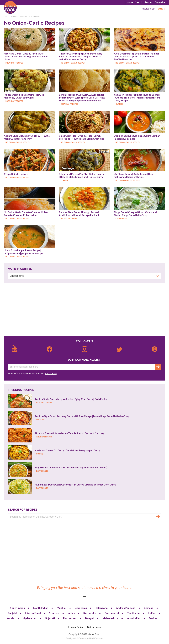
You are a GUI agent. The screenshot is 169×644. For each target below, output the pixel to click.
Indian (71, 613)
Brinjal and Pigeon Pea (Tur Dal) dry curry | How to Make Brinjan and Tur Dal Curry (82, 176)
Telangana (101, 608)
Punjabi (12, 613)
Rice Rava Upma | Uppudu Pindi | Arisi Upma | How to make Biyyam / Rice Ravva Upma (26, 57)
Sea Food (41, 420)
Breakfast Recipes (14, 63)
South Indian (17, 608)
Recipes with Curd (69, 219)
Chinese (149, 608)
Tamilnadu (133, 613)
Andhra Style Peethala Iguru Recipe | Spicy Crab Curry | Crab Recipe (71, 399)
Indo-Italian (134, 618)
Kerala (10, 618)
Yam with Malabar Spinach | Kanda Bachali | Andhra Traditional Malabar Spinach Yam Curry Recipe (137, 98)
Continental (112, 613)
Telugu (161, 9)
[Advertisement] (84, 309)
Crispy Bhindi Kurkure (16, 174)
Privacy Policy (51, 373)
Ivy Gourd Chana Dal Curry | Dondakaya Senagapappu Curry (67, 450)
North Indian (41, 608)
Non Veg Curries (44, 403)
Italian (152, 613)
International (33, 613)
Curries (14, 17)
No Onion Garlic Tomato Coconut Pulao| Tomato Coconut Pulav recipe (26, 214)
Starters (54, 613)
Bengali (90, 618)
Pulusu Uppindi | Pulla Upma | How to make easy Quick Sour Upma (24, 96)
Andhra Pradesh (126, 608)
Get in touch (94, 627)
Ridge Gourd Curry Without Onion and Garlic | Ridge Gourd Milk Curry (136, 214)
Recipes (149, 2)
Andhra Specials (44, 437)
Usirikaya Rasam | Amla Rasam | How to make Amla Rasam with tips (135, 176)
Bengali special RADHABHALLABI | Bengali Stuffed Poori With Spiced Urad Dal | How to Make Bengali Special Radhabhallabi (82, 98)
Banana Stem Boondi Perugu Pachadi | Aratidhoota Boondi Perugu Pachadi (80, 214)
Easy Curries (121, 219)
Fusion (153, 618)
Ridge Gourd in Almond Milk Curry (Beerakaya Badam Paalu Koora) (71, 468)
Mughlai (61, 608)
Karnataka (90, 613)
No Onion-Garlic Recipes (30, 17)
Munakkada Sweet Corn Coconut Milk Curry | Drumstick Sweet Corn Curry (75, 485)
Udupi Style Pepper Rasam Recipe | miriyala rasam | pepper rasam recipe (23, 252)
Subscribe (160, 2)
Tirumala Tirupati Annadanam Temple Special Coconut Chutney (70, 433)
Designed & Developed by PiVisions (84, 638)
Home (130, 2)
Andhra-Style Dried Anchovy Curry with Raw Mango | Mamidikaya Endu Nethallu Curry (82, 416)
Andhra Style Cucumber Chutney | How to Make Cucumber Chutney (27, 137)
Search (139, 2)
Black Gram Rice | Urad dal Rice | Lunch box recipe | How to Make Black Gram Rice (82, 137)
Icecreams (81, 608)
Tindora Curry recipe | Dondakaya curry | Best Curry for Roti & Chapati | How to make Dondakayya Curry (81, 57)
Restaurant (70, 618)
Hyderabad (30, 618)
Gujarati (50, 618)
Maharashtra (110, 618)
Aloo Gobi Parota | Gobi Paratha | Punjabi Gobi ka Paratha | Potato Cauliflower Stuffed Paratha (137, 57)
